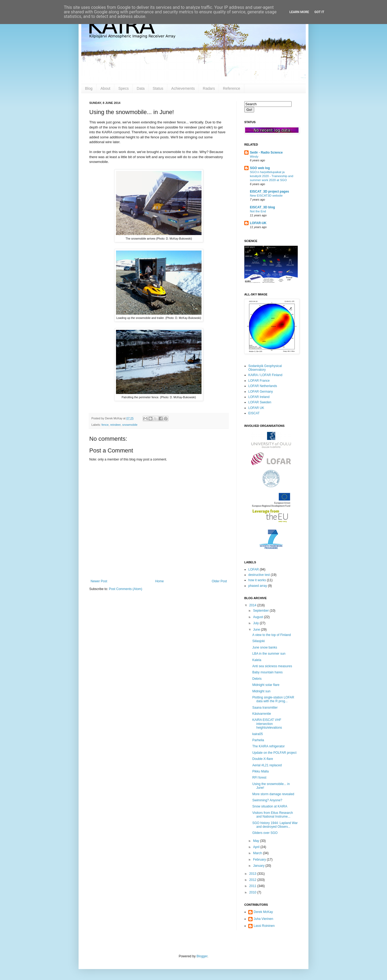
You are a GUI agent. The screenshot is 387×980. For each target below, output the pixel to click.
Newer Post (99, 581)
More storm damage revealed (273, 794)
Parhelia (258, 740)
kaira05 (258, 734)
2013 (253, 874)
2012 (253, 880)
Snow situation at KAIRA (270, 806)
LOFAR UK (256, 408)
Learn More (299, 12)
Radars (209, 88)
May (257, 841)
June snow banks (265, 647)
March (258, 853)
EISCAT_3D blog (262, 207)
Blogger (202, 956)
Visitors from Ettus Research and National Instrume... (273, 815)
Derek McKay (263, 912)
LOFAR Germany (261, 392)
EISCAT (254, 413)
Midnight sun (261, 691)
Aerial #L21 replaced (267, 765)
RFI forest (259, 778)
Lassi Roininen (264, 926)
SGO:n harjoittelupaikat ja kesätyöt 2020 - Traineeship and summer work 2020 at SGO (272, 176)
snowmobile (130, 425)
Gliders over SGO (265, 833)
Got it (319, 12)
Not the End (258, 211)
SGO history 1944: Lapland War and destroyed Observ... (275, 825)
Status (158, 88)
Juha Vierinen (263, 919)
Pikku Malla (260, 771)
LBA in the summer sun (269, 654)
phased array (258, 586)
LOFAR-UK (258, 223)
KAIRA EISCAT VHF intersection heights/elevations (267, 724)
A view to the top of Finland (272, 635)
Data (141, 88)
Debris (257, 679)
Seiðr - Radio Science (266, 153)
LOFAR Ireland (259, 397)
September (261, 611)
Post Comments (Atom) (125, 589)
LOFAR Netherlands (263, 386)
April (257, 847)
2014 (253, 605)
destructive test (259, 575)
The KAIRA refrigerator (268, 746)
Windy (254, 157)
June (257, 630)
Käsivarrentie (262, 714)
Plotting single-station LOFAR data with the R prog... (273, 699)
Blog (89, 88)
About (105, 88)
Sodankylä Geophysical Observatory (265, 368)
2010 (253, 892)
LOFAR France (259, 381)
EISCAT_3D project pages (269, 192)
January (259, 866)
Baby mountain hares (267, 672)
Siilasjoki (259, 641)
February (260, 860)
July (256, 623)
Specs (124, 88)
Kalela (257, 660)
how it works (257, 580)
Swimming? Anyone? (267, 800)
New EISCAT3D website (266, 196)
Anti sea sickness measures (272, 666)
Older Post (219, 581)
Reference (232, 88)
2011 (253, 886)
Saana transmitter (265, 708)
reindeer (115, 425)
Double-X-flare (263, 759)
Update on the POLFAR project (274, 753)
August (259, 617)
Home (160, 581)
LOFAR (254, 569)
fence (105, 425)
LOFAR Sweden (260, 402)
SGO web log (260, 168)
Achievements (183, 88)
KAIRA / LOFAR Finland (265, 375)
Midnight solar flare (266, 685)
